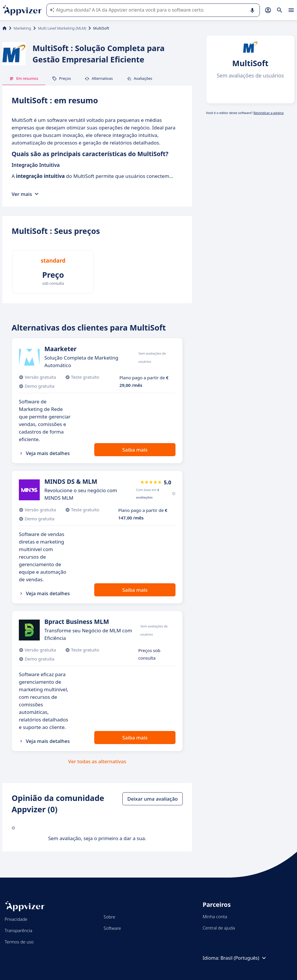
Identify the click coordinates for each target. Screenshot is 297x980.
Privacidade (16, 919)
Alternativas (99, 78)
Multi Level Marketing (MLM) (62, 28)
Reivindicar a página (269, 113)
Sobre (109, 917)
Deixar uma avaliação (153, 799)
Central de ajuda (219, 928)
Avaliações (140, 78)
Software (112, 928)
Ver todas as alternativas (97, 761)
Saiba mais (135, 450)
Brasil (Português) (244, 958)
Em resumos (24, 78)
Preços (62, 78)
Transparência (18, 930)
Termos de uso (19, 942)
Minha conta (215, 916)
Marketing (22, 28)
